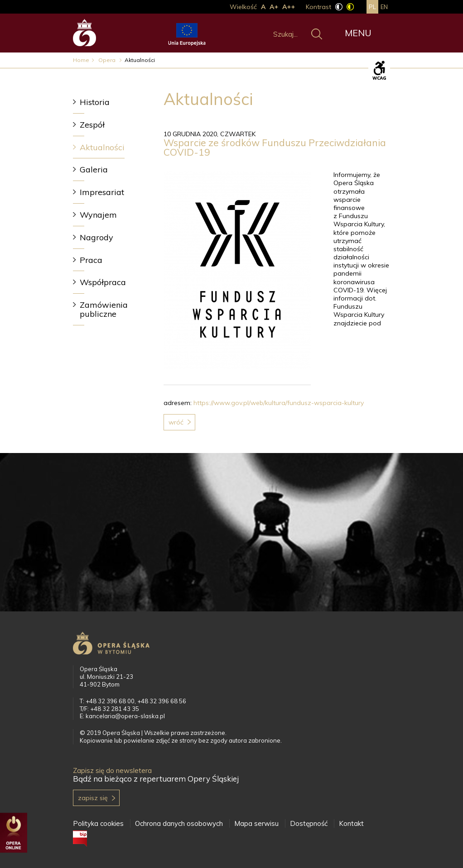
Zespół (92, 125)
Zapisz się (93, 798)
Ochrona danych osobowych (179, 823)
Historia (95, 102)
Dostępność (309, 823)
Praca (91, 260)
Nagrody (96, 237)
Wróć (176, 422)
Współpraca (103, 282)
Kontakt (351, 823)
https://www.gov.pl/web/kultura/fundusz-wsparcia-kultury (279, 403)
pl (372, 7)
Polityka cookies (98, 823)
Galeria (94, 169)
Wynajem (98, 215)
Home (81, 60)
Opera (108, 60)
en (384, 7)
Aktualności (102, 147)
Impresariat (102, 192)
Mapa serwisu (256, 823)
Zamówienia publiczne (104, 309)
